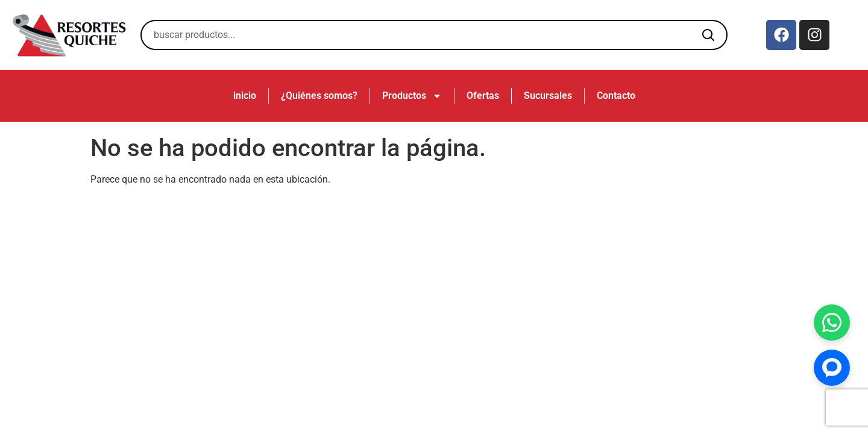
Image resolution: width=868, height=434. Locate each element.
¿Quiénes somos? (319, 96)
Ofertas (483, 96)
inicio (245, 96)
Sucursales (548, 96)
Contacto (616, 96)
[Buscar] (708, 35)
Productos (412, 96)
